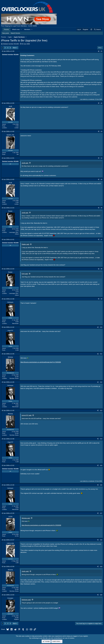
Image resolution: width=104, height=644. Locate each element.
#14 (101, 439)
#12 (101, 382)
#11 (101, 354)
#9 (102, 299)
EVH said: (25, 274)
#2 (102, 103)
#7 (102, 240)
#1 (102, 51)
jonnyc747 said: (27, 415)
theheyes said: (26, 600)
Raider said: (26, 244)
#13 (101, 411)
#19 (101, 567)
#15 (101, 465)
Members (27, 29)
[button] (21, 30)
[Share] (99, 51)
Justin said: (25, 571)
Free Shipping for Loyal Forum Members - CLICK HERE (19, 26)
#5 (102, 180)
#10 (101, 327)
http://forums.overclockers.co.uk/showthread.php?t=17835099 (41, 362)
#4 (102, 158)
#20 (101, 595)
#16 (101, 485)
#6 (102, 208)
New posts (6, 33)
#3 (102, 131)
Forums (6, 29)
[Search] (97, 30)
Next (14, 48)
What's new (16, 29)
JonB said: (25, 163)
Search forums (15, 33)
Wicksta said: (26, 518)
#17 (101, 513)
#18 (101, 540)
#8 (102, 269)
